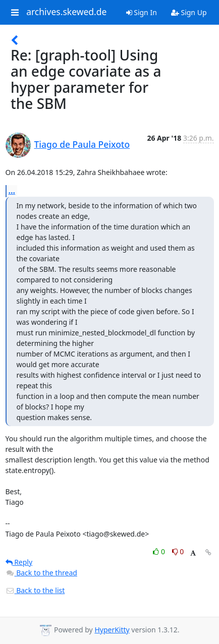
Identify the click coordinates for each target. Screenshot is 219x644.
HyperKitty (112, 630)
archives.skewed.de (66, 12)
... (12, 191)
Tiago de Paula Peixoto (82, 144)
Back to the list (35, 590)
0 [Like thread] (160, 551)
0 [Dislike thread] (178, 551)
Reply (19, 562)
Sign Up (189, 12)
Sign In (142, 12)
